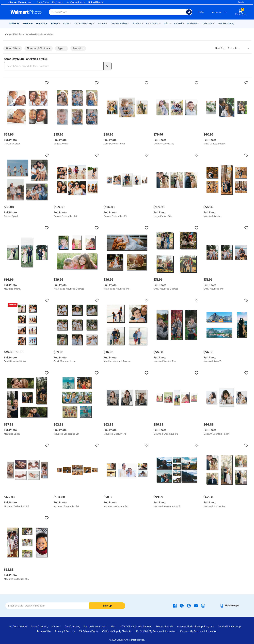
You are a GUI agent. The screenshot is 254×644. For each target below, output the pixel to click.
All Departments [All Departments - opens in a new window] (18, 626)
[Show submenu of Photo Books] (160, 23)
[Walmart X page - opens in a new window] (182, 605)
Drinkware (192, 23)
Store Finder (43, 2)
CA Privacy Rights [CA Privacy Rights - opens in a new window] (89, 631)
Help (201, 12)
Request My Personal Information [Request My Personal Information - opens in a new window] (199, 631)
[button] (27, 83)
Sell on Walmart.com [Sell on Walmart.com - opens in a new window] (96, 626)
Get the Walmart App (229, 626)
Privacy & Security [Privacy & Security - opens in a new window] (65, 631)
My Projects (58, 2)
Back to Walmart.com (19, 2)
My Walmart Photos (76, 2)
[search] (108, 66)
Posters (102, 23)
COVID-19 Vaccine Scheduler (136, 626)
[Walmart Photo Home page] (26, 12)
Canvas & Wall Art (119, 23)
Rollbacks (14, 23)
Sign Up (107, 606)
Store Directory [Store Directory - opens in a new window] (40, 626)
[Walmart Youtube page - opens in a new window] (196, 605)
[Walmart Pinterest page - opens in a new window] (189, 605)
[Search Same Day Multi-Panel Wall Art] (54, 66)
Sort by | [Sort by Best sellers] (220, 48)
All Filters (13, 49)
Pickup (54, 23)
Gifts (166, 23)
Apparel (178, 23)
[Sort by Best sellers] (238, 48)
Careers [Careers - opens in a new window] (56, 626)
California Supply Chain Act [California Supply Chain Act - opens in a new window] (117, 631)
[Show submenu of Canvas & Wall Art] (128, 23)
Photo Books (152, 23)
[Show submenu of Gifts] (170, 23)
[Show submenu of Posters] (107, 23)
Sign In (241, 2)
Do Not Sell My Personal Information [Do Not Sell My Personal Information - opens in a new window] (156, 631)
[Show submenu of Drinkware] (199, 23)
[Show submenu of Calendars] (214, 23)
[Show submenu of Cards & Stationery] (94, 23)
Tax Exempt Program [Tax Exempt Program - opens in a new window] (202, 626)
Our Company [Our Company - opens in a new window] (72, 626)
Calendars (207, 23)
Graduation (42, 23)
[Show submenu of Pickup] (59, 23)
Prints (66, 23)
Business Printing (226, 23)
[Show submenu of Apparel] (183, 23)
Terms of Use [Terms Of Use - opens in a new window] (44, 631)
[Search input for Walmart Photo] (117, 12)
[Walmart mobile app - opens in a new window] (229, 605)
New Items (28, 23)
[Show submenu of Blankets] (142, 23)
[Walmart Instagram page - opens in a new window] (203, 605)
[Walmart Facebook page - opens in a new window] (175, 605)
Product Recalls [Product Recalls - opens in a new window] (164, 626)
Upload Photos (96, 2)
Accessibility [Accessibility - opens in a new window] (184, 626)
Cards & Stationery (83, 23)
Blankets (137, 23)
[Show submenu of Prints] (70, 23)
